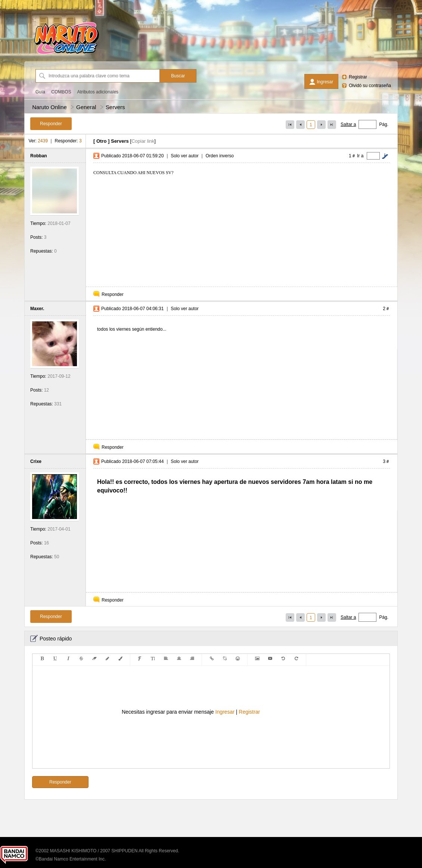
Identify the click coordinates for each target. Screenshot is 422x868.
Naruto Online (49, 107)
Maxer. (37, 309)
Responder (113, 294)
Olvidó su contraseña (370, 86)
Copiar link (143, 141)
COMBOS (61, 92)
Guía (40, 92)
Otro (101, 141)
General (86, 107)
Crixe (36, 461)
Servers (115, 107)
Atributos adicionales (98, 92)
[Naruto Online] (66, 54)
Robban (39, 156)
